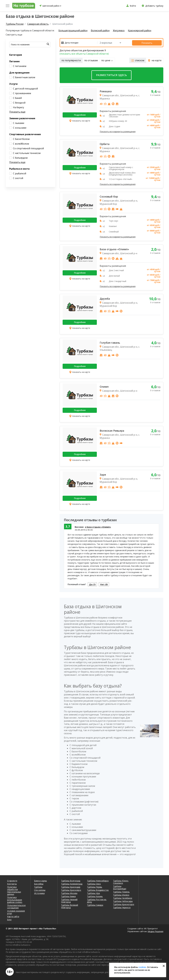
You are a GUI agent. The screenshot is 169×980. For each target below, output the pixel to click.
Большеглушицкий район (73, 31)
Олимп (104, 386)
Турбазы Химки (68, 896)
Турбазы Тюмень (121, 892)
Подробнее (80, 114)
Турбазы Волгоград (71, 881)
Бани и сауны (40, 881)
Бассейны (39, 884)
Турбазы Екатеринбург (120, 887)
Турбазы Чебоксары (123, 901)
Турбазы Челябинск (123, 898)
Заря (103, 474)
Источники (39, 893)
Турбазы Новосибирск (98, 881)
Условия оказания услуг (16, 912)
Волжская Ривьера (112, 430)
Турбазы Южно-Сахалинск (121, 882)
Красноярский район (142, 31)
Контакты (12, 884)
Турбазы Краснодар (71, 887)
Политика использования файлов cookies (15, 900)
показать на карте (80, 120)
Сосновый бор (109, 196)
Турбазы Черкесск (122, 907)
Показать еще (17, 112)
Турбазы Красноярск (71, 890)
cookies (142, 967)
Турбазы (38, 887)
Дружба (105, 298)
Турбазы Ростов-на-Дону (97, 901)
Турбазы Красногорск (124, 904)
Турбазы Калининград (72, 884)
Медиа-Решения (155, 931)
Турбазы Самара (95, 905)
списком (138, 60)
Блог (9, 920)
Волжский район (101, 31)
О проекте (12, 881)
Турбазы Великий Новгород (70, 906)
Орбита (105, 143)
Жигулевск (120, 31)
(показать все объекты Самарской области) (84, 53)
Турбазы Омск (94, 884)
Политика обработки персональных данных (14, 891)
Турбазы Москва (69, 893)
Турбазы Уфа (93, 893)
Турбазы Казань (95, 896)
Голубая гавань (110, 342)
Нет (106, 584)
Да (93, 584)
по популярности (71, 60)
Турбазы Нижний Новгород (69, 901)
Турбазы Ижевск (121, 895)
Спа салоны (40, 890)
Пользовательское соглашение (16, 907)
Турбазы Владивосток (98, 890)
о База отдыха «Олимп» (98, 526)
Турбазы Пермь (95, 887)
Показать (150, 42)
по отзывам (91, 60)
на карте (155, 60)
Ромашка (106, 91)
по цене (107, 60)
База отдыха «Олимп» (114, 249)
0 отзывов (155, 95)
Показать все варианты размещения (118, 131)
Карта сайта (13, 916)
